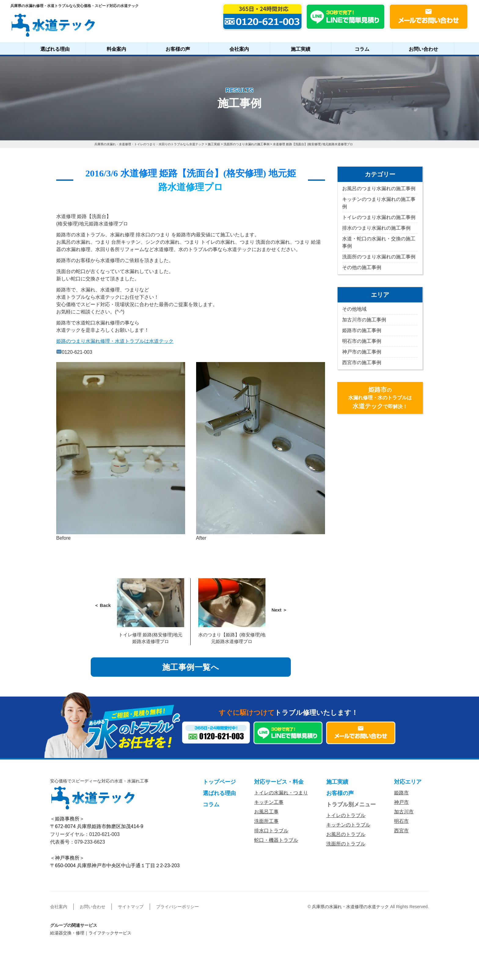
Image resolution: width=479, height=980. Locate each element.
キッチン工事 (269, 802)
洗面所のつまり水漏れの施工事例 (379, 257)
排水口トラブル (271, 831)
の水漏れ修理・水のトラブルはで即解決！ (380, 398)
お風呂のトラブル (346, 834)
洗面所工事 (266, 821)
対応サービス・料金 (279, 782)
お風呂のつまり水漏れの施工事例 (379, 189)
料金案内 (116, 49)
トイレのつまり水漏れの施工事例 (379, 217)
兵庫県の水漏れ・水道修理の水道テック (350, 907)
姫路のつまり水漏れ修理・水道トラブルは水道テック (115, 341)
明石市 (401, 821)
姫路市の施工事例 (362, 330)
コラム (362, 49)
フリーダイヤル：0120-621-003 (85, 834)
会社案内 (239, 49)
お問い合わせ (423, 49)
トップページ (219, 782)
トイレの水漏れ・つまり (281, 793)
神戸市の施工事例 (362, 352)
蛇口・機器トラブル (276, 840)
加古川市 (404, 812)
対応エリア (408, 782)
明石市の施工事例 (362, 341)
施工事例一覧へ (191, 667)
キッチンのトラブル (348, 825)
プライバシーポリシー (177, 907)
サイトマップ (131, 907)
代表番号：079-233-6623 (78, 842)
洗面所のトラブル (346, 844)
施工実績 (301, 49)
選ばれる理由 (55, 49)
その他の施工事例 (362, 267)
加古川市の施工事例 (364, 320)
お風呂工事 (266, 812)
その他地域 (354, 309)
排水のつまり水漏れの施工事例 (376, 228)
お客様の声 (178, 49)
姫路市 (401, 793)
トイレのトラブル (346, 815)
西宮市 (401, 831)
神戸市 (401, 802)
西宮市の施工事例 (362, 362)
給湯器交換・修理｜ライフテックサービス (91, 933)
